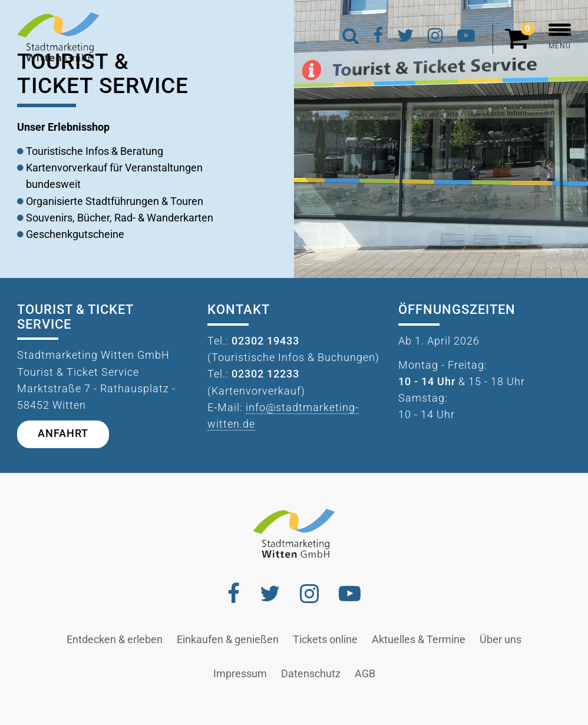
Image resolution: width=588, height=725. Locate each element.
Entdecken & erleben (115, 640)
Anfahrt (63, 433)
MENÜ (560, 37)
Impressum (240, 674)
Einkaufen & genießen (228, 640)
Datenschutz (311, 674)
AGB (365, 674)
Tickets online (325, 640)
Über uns (501, 640)
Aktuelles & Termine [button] (419, 640)
